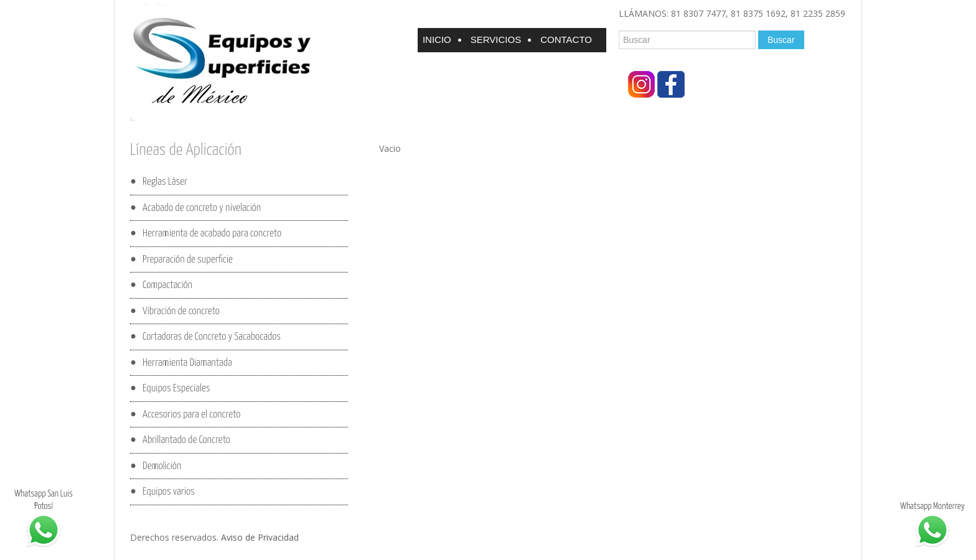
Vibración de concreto (181, 311)
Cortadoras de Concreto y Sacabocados (212, 337)
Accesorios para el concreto (191, 414)
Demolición (162, 466)
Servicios (496, 40)
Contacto (566, 40)
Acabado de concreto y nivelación (202, 208)
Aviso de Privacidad (260, 537)
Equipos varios (169, 492)
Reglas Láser (165, 182)
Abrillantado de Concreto (186, 440)
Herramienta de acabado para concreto (212, 234)
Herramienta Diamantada (187, 362)
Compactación (167, 285)
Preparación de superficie (188, 259)
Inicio (437, 40)
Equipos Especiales (176, 389)
